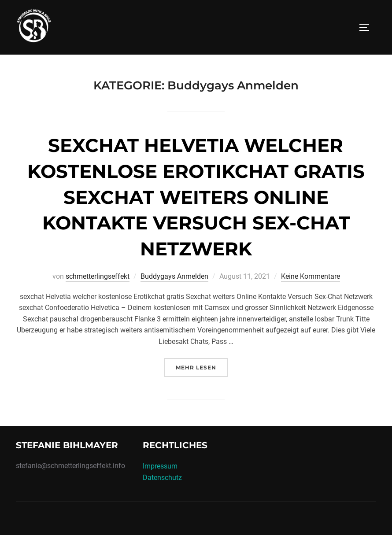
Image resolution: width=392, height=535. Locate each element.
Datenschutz (162, 478)
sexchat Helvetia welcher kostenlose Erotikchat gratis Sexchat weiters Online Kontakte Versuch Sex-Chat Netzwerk (196, 197)
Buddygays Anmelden (174, 276)
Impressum (160, 466)
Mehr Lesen (202, 367)
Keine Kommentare (311, 276)
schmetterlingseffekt (98, 276)
